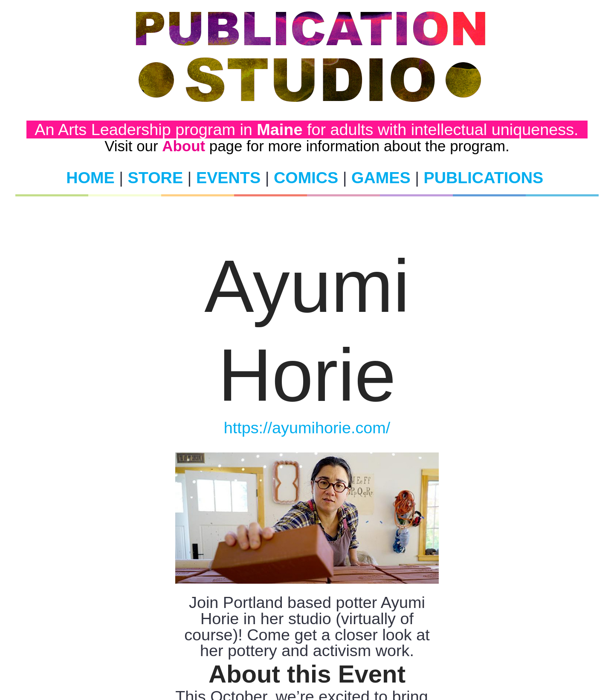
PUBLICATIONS (483, 178)
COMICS (306, 178)
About (184, 146)
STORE (155, 178)
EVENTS (228, 178)
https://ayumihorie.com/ (307, 428)
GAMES (381, 178)
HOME (90, 178)
